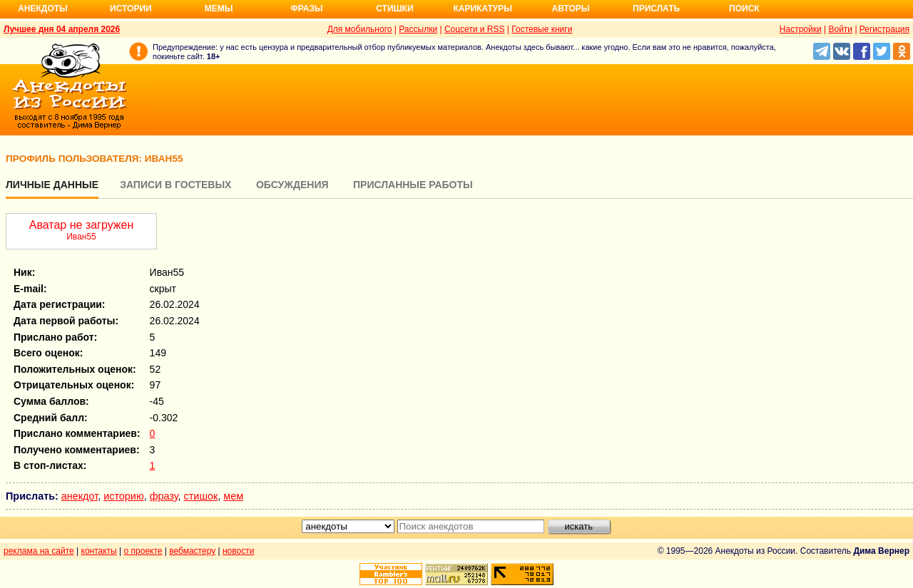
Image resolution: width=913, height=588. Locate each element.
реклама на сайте (39, 551)
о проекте (143, 551)
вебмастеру (192, 551)
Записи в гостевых (175, 185)
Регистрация (884, 29)
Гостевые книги (542, 29)
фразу (164, 496)
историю (124, 496)
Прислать (656, 9)
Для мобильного (360, 29)
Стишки (394, 9)
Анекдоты (43, 9)
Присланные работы (413, 185)
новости (238, 551)
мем (233, 496)
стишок (201, 496)
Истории (131, 9)
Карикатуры (483, 9)
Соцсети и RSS (475, 29)
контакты (99, 551)
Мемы (219, 9)
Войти (840, 29)
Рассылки (418, 29)
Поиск (744, 9)
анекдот (80, 496)
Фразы (306, 9)
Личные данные (52, 185)
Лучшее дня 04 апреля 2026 (62, 29)
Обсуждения (292, 185)
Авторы (571, 9)
